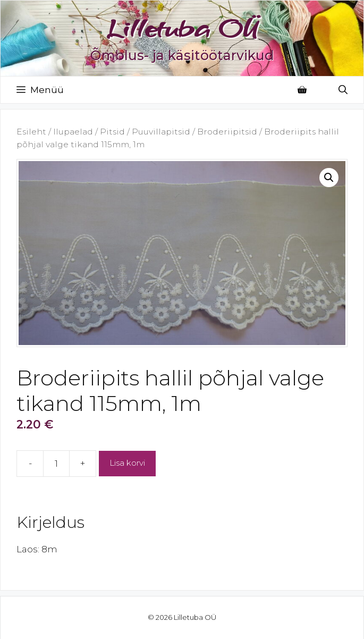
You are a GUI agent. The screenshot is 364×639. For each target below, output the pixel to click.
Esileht (31, 132)
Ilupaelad (73, 132)
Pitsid (112, 132)
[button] (329, 178)
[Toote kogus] (56, 464)
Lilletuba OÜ (182, 28)
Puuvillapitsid (161, 132)
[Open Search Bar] (343, 90)
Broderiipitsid (227, 132)
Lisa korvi (127, 463)
